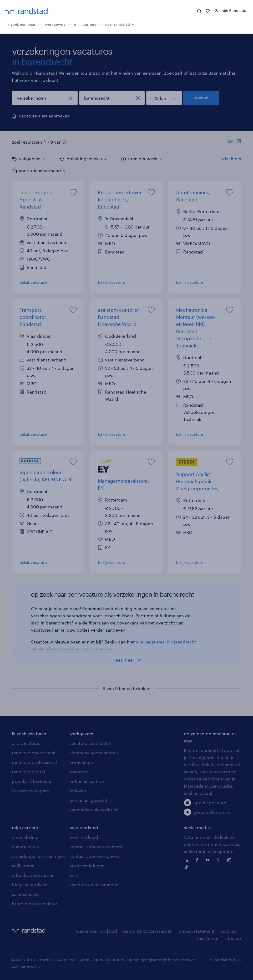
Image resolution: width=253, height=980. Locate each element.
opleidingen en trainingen (39, 856)
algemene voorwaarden (94, 753)
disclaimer (208, 938)
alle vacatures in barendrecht (166, 642)
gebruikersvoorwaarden (148, 931)
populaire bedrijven (32, 781)
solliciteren (23, 866)
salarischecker (27, 894)
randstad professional (34, 762)
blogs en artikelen (30, 885)
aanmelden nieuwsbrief (93, 810)
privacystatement (197, 931)
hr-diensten (81, 762)
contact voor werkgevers (95, 856)
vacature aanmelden (90, 743)
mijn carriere (25, 828)
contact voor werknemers (96, 847)
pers (74, 875)
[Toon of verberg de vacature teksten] (235, 142)
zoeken (201, 98)
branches (79, 772)
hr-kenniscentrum (88, 781)
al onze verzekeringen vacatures (79, 649)
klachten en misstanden (94, 885)
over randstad (120, 24)
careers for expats (30, 791)
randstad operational (34, 753)
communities (25, 847)
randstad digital (28, 772)
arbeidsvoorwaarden (33, 875)
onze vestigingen (87, 866)
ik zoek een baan (24, 24)
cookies (228, 931)
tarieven (78, 791)
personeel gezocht (88, 800)
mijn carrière (88, 24)
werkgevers (58, 24)
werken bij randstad (97, 931)
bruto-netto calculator (35, 904)
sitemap (233, 938)
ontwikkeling (25, 837)
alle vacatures (26, 743)
